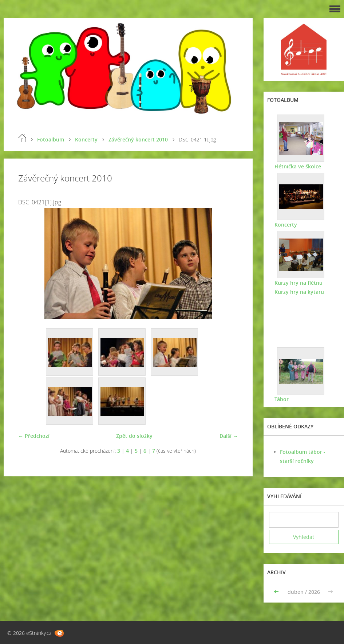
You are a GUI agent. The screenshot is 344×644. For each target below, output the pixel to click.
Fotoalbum (51, 139)
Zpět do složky (134, 436)
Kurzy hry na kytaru (299, 292)
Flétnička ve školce (298, 166)
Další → (229, 436)
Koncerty (86, 139)
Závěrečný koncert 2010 (138, 139)
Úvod (22, 138)
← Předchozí (34, 436)
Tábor (282, 399)
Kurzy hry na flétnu (298, 283)
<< (277, 592)
